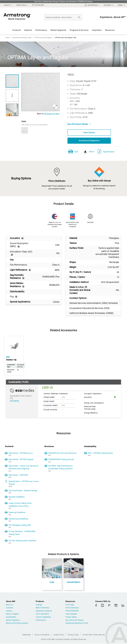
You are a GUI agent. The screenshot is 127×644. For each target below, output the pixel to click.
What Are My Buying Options (17, 623)
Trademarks (26, 635)
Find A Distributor (72, 608)
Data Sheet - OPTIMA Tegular (21, 460)
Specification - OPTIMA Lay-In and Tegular (23, 483)
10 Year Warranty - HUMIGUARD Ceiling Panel (22, 533)
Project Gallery (71, 617)
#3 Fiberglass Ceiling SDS (20, 525)
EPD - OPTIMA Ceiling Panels (100, 453)
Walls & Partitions (42, 608)
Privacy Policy (73, 635)
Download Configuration (89, 141)
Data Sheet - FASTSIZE (18, 475)
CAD (76, 152)
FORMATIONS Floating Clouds (61, 460)
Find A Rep (70, 605)
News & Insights (12, 614)
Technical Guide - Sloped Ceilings (23, 491)
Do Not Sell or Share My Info (94, 635)
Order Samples (71, 614)
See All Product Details (79, 124)
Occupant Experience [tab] (93, 394)
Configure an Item (52, 114)
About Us (9, 605)
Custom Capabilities (43, 617)
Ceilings (39, 605)
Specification (109, 152)
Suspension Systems (44, 611)
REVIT (88, 152)
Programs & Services (79, 30)
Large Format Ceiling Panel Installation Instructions (20, 505)
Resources (110, 30)
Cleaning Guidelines (17, 513)
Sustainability (11, 617)
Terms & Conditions (42, 635)
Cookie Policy (59, 635)
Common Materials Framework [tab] (56, 394)
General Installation (17, 497)
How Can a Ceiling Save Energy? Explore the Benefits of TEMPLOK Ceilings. (64, 2)
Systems (28, 30)
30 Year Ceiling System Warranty (22, 541)
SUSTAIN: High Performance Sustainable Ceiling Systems (60, 467)
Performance (41, 30)
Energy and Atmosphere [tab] (94, 403)
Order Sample (89, 133)
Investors (10, 608)
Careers (9, 611)
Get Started (14, 401)
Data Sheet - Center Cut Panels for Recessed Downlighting (23, 467)
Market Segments (58, 30)
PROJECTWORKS (72, 611)
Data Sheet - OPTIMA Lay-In (21, 453)
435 (8, 357)
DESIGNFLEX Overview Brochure (62, 453)
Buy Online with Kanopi (74, 620)
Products (17, 30)
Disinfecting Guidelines (18, 519)
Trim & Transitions (42, 614)
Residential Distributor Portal (77, 623)
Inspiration (97, 30)
